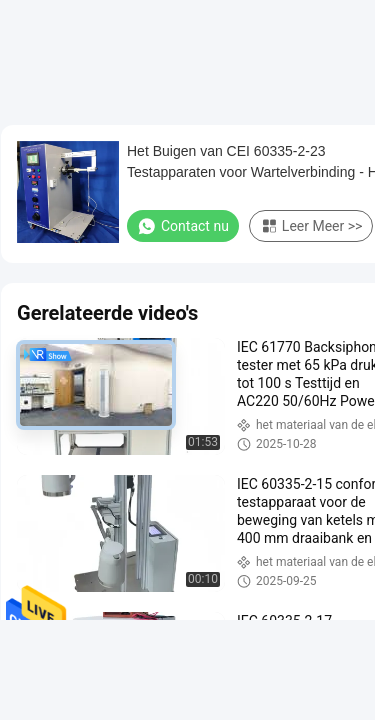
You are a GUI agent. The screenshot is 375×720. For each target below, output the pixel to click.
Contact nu (183, 226)
